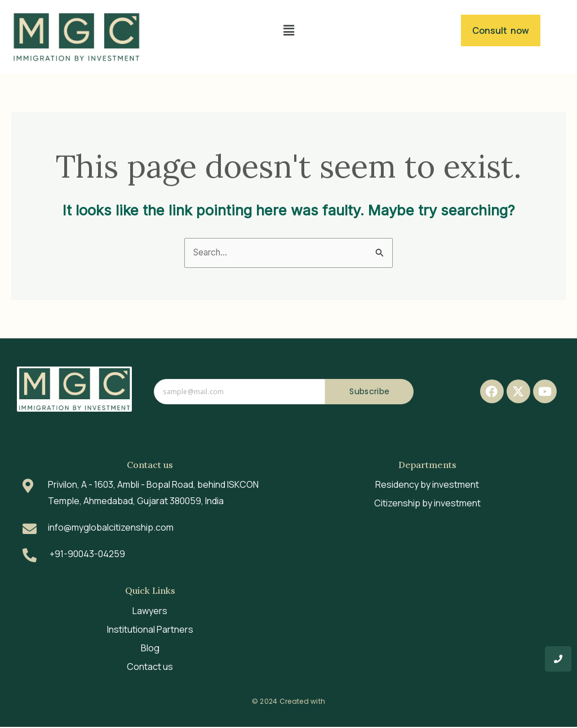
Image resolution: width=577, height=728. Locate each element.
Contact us (150, 668)
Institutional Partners (150, 630)
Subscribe (369, 393)
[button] (288, 30)
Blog (150, 649)
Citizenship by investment (427, 505)
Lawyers (150, 612)
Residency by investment (427, 486)
